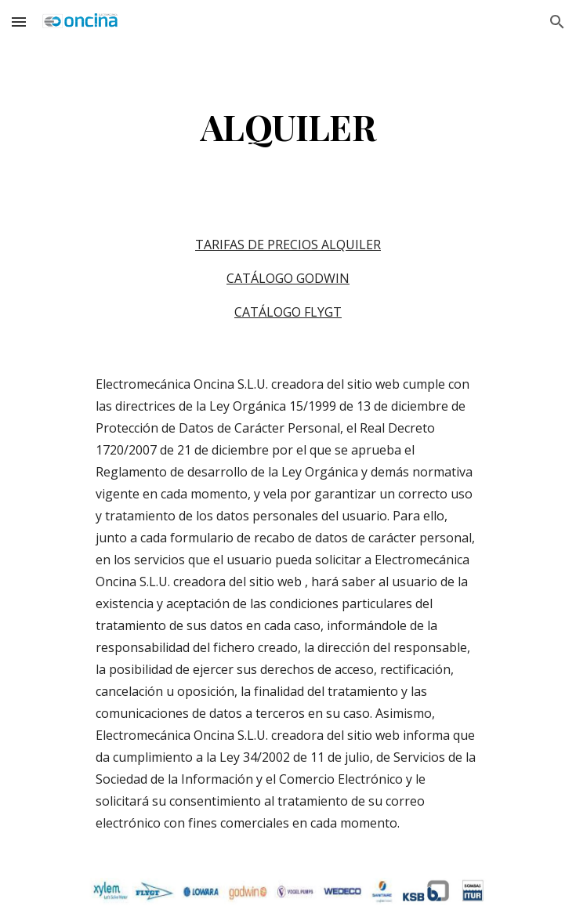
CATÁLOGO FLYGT (288, 312)
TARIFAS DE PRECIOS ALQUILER (288, 245)
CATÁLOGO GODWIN (288, 278)
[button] (19, 22)
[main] (288, 126)
